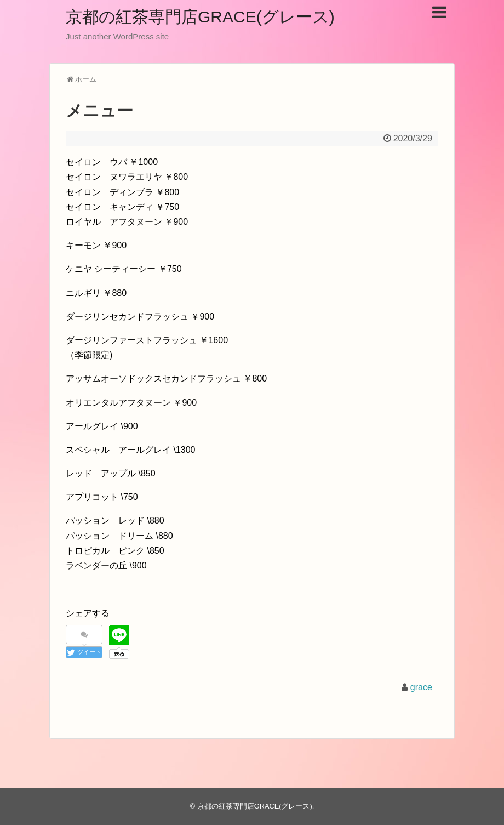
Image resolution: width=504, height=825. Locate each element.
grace (421, 687)
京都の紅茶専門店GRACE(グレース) (200, 17)
